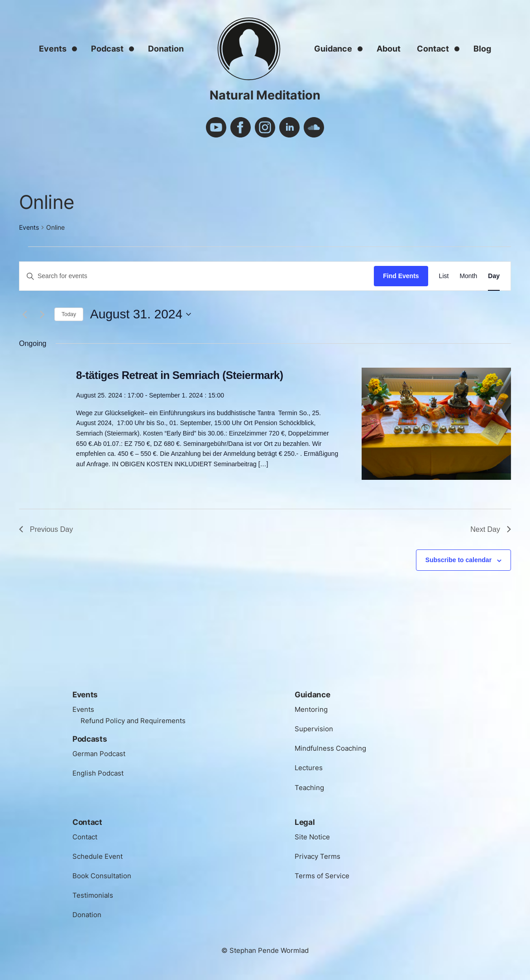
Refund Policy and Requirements (140, 720)
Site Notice (315, 837)
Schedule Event (101, 856)
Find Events (401, 276)
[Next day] (42, 314)
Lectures (310, 767)
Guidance (333, 49)
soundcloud (314, 127)
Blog (482, 49)
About (389, 49)
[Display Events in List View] (444, 276)
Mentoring (313, 709)
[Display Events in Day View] (494, 276)
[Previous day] (24, 314)
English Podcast (101, 773)
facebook (241, 127)
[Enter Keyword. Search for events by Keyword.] (197, 276)
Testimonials (95, 895)
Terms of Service (325, 876)
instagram (265, 127)
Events (53, 49)
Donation (166, 49)
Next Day (491, 529)
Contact (433, 49)
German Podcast (103, 753)
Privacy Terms (320, 856)
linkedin (289, 127)
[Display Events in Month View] (468, 276)
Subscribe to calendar (458, 560)
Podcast (107, 49)
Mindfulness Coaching (335, 748)
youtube (216, 127)
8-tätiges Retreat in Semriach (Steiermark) (179, 375)
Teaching (311, 787)
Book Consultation (105, 876)
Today (69, 314)
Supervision (316, 729)
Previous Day (46, 529)
